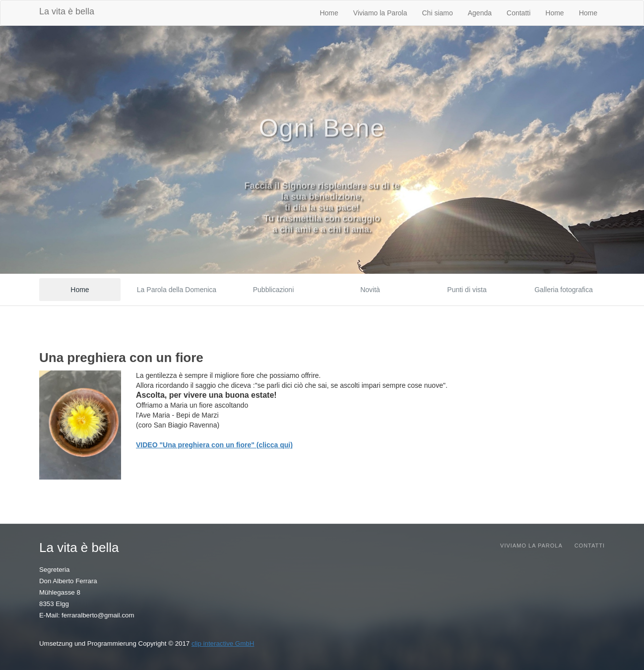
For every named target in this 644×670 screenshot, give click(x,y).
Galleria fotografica (564, 290)
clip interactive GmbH (223, 643)
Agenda (480, 13)
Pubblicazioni (274, 290)
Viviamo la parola (531, 546)
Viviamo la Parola (380, 13)
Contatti (518, 13)
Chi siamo (438, 13)
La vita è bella (67, 11)
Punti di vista (467, 290)
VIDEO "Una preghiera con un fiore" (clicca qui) (214, 445)
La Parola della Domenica (177, 290)
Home (329, 13)
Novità (370, 290)
